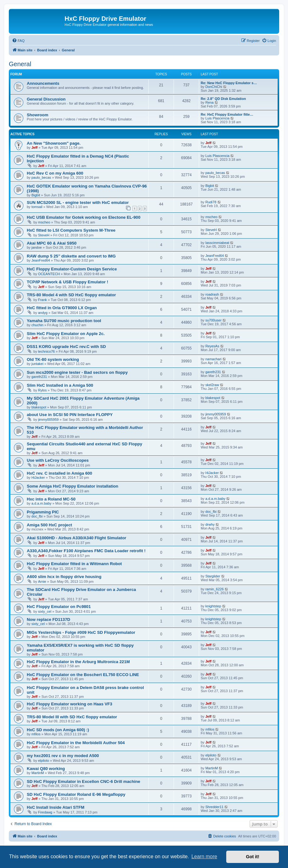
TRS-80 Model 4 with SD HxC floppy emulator (71, 295)
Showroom (37, 115)
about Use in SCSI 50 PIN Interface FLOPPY (70, 415)
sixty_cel (45, 611)
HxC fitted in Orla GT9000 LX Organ (62, 308)
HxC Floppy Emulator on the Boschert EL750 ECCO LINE (83, 675)
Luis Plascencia (217, 118)
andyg (43, 313)
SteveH (44, 235)
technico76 (46, 351)
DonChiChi (214, 87)
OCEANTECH (49, 274)
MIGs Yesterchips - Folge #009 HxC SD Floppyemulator (81, 632)
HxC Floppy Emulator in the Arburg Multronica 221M (78, 662)
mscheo (44, 222)
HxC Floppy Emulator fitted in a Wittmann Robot (74, 564)
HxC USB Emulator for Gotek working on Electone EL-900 (84, 217)
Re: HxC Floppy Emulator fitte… (227, 114)
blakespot (39, 407)
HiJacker (38, 477)
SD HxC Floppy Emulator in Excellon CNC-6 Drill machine (84, 781)
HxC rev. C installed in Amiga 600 (59, 473)
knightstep (213, 606)
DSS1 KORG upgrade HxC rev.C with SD (66, 347)
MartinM (38, 773)
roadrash (212, 294)
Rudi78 (211, 202)
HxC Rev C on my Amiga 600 (55, 173)
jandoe (37, 247)
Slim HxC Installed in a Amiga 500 (60, 385)
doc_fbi (37, 516)
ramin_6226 (215, 589)
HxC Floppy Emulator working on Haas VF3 (69, 704)
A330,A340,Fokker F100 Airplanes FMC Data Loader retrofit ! (86, 551)
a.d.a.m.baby (42, 503)
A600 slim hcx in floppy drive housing (64, 577)
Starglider (213, 576)
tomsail (37, 207)
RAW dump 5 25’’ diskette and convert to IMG (71, 256)
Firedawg (45, 812)
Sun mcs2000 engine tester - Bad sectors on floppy (77, 372)
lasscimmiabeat (217, 243)
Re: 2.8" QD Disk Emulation (223, 99)
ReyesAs (212, 346)
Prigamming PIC (43, 512)
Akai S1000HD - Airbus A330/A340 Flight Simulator (77, 538)
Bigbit (36, 195)
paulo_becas (41, 177)
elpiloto (44, 761)
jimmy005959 (48, 420)
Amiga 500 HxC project (49, 525)
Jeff (35, 148)
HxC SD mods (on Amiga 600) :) (58, 730)
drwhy (210, 524)
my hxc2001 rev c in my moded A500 (63, 756)
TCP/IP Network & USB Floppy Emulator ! (67, 282)
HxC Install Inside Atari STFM (56, 807)
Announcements (43, 83)
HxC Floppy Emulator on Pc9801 (59, 607)
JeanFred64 (41, 260)
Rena (210, 102)
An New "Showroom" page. (54, 143)
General (20, 64)
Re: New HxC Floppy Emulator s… (229, 83)
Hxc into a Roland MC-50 (51, 499)
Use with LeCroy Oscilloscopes (58, 460)
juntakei (37, 364)
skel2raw (212, 385)
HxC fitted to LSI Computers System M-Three (71, 230)
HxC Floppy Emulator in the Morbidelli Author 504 (76, 743)
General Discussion (46, 99)
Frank (43, 300)
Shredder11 (215, 807)
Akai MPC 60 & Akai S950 (52, 243)
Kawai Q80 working (46, 769)
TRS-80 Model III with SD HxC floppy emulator (72, 717)
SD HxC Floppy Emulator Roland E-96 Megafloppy (76, 794)
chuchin (37, 325)
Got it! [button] (253, 857)
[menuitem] (18, 41)
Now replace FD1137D (49, 619)
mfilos (36, 734)
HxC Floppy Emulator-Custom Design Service (72, 269)
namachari (213, 359)
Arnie (42, 582)
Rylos (43, 390)
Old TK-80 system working (53, 359)
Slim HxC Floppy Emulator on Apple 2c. (66, 334)
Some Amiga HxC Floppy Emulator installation (72, 486)
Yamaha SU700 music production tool (64, 321)
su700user (213, 320)
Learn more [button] (204, 856)
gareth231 (39, 377)
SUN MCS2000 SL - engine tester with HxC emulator (78, 203)
